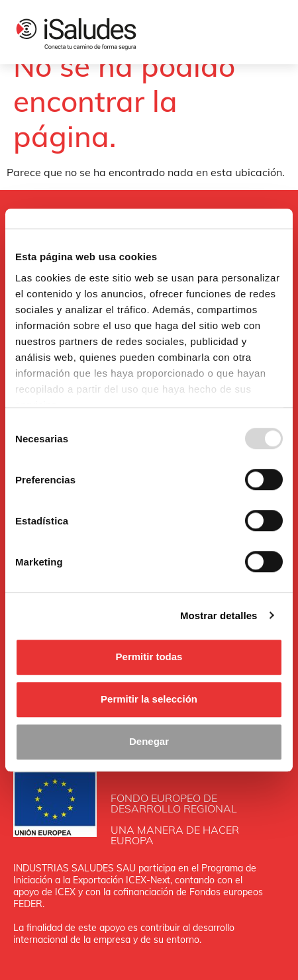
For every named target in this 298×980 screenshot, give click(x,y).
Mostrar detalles (219, 615)
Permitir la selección (149, 699)
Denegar (149, 741)
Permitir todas (149, 657)
